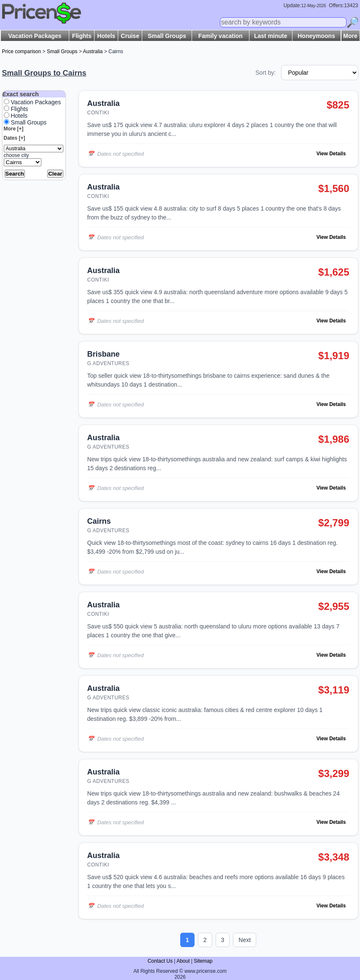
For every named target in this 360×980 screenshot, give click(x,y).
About (183, 961)
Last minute (271, 36)
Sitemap (203, 961)
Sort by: (265, 73)
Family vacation (221, 36)
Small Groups (167, 36)
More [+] (14, 129)
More (350, 36)
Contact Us (160, 961)
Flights (82, 36)
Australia (93, 51)
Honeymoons (316, 36)
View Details (331, 154)
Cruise (130, 36)
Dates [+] (15, 138)
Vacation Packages (35, 36)
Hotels (106, 36)
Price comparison (22, 51)
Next (245, 940)
